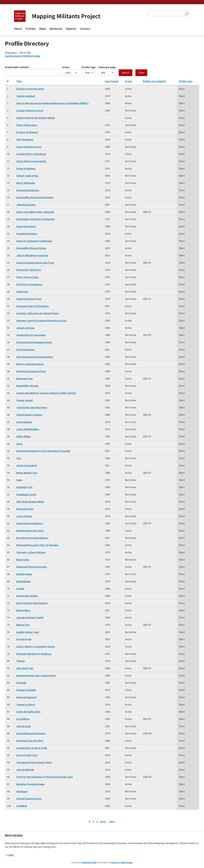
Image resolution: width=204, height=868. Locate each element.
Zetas (19, 444)
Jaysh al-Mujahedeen (28, 429)
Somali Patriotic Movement (31, 335)
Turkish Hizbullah (26, 96)
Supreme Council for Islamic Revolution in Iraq (41, 321)
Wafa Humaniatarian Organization (35, 357)
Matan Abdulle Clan (27, 473)
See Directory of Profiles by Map (22, 56)
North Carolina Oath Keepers (32, 603)
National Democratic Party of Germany (37, 545)
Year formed (112, 81)
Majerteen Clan (25, 379)
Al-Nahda (21, 683)
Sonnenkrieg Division (28, 190)
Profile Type (89, 67)
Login (10, 855)
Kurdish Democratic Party (30, 531)
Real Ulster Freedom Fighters (32, 538)
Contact (85, 29)
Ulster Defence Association (31, 161)
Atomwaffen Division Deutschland (35, 197)
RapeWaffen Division (27, 386)
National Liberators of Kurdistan (34, 654)
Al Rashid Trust (24, 487)
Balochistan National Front (31, 371)
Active (66, 67)
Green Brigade (24, 422)
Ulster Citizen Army (27, 125)
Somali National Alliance (30, 523)
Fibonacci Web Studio (122, 862)
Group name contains (17, 67)
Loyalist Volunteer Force (30, 110)
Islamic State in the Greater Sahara (36, 118)
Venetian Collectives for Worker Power (38, 313)
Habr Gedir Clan (25, 668)
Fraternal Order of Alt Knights (33, 306)
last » (112, 822)
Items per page (107, 67)
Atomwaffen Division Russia (31, 248)
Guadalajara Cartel (26, 494)
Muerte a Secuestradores (30, 364)
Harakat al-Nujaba (26, 690)
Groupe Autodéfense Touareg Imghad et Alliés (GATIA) (46, 393)
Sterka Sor (22, 292)
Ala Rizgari (22, 791)
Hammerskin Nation (27, 596)
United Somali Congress (29, 415)
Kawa (19, 480)
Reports (71, 29)
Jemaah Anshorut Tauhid (30, 618)
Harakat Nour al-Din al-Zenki (32, 748)
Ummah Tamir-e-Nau (27, 176)
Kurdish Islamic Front (28, 632)
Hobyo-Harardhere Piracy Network (35, 212)
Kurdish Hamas (24, 574)
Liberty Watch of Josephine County (36, 647)
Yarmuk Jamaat (25, 400)
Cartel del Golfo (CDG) (28, 712)
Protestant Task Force (29, 270)
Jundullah (22, 806)
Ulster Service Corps (27, 277)
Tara (19, 458)
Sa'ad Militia (23, 719)
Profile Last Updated (154, 81)
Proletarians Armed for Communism (35, 219)
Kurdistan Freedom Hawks (30, 784)
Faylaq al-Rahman (26, 169)
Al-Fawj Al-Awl (24, 639)
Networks (56, 29)
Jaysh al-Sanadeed (27, 465)
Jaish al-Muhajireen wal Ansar (32, 255)
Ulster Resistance (26, 226)
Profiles (31, 29)
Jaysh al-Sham (24, 516)
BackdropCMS (90, 862)
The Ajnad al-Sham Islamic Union (34, 762)
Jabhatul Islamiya (26, 205)
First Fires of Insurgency (29, 284)
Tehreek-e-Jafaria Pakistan (31, 552)
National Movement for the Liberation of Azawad (43, 451)
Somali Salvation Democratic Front (35, 263)
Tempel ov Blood (26, 705)
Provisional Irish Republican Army (34, 342)
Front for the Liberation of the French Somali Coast (45, 777)
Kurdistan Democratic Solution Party (36, 676)
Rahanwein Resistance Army (32, 567)
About (18, 29)
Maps (43, 29)
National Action (25, 509)
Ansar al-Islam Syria (27, 755)
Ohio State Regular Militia (30, 502)
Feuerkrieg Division (27, 234)
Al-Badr (20, 589)
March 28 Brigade (26, 183)
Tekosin (21, 661)
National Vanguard (26, 697)
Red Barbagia (23, 581)
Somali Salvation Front (29, 299)
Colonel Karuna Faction (29, 799)
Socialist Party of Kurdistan (31, 154)
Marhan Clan (23, 625)
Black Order (23, 560)
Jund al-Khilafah (25, 770)
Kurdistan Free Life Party (30, 741)
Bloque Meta (23, 610)
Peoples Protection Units (30, 89)
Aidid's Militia (23, 436)
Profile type (186, 81)
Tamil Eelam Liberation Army (32, 407)
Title (19, 81)
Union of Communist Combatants (34, 241)
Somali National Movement (31, 733)
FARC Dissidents (25, 140)
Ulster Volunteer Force (29, 147)
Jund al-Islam (24, 726)
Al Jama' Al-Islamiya (27, 132)
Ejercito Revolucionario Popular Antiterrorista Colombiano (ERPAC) (52, 103)
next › (104, 822)
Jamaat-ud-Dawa (25, 328)
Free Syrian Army (25, 350)
